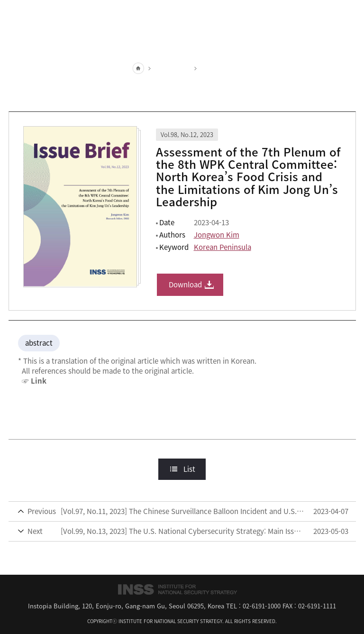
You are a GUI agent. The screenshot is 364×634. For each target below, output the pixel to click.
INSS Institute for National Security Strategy (182, 12)
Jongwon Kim (217, 235)
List (189, 469)
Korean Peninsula (223, 247)
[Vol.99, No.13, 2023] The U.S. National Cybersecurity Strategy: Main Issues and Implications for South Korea (187, 531)
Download (185, 285)
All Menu (349, 12)
